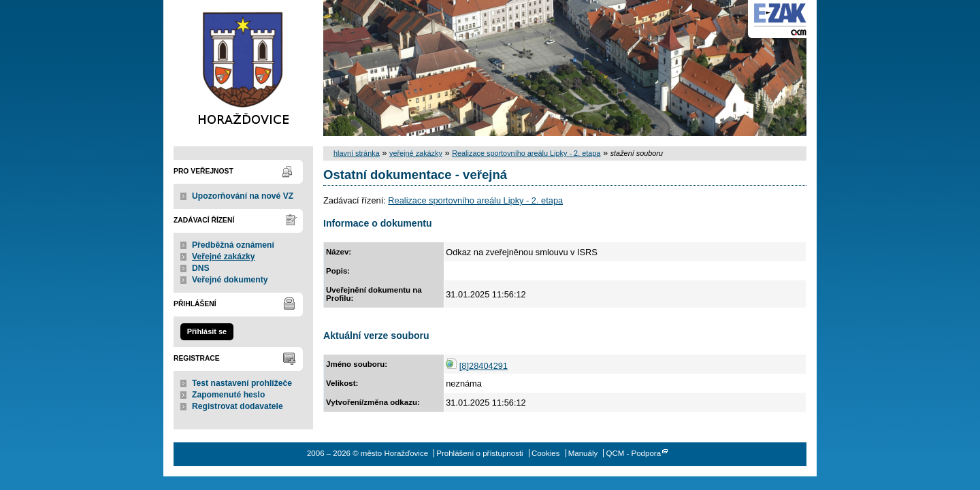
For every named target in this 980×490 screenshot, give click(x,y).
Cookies (546, 453)
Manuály (583, 453)
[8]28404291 (484, 366)
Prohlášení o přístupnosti (479, 453)
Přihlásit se (207, 331)
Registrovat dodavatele (238, 406)
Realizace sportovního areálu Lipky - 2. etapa (526, 153)
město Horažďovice (243, 68)
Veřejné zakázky (224, 257)
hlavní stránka (357, 153)
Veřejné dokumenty (230, 280)
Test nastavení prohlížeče (242, 383)
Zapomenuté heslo (228, 395)
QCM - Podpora (633, 453)
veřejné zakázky (416, 153)
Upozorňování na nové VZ (243, 196)
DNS (201, 268)
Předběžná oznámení (233, 245)
